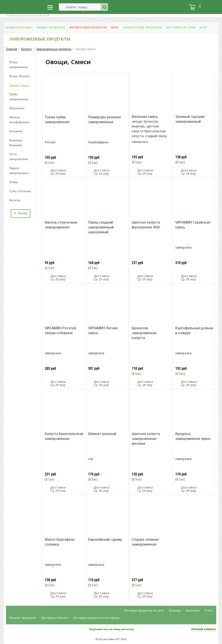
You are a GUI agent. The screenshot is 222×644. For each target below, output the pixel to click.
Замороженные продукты (54, 49)
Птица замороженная (19, 65)
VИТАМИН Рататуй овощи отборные (60, 330)
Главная (12, 49)
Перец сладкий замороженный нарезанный (101, 227)
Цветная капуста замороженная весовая (146, 439)
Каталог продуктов (23, 618)
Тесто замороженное (19, 157)
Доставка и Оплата (55, 618)
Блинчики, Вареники (16, 143)
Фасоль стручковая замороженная (61, 225)
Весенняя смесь (145, 117)
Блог (204, 27)
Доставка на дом (181, 27)
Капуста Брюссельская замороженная (64, 436)
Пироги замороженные (19, 171)
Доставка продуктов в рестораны (96, 618)
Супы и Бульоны (20, 191)
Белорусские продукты (143, 27)
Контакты (193, 610)
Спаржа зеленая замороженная (145, 542)
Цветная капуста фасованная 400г (146, 225)
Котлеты (15, 200)
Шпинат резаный (102, 434)
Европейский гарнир (105, 539)
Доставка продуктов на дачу (144, 610)
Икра (115, 27)
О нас (209, 610)
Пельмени (16, 131)
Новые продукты (51, 27)
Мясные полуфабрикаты (20, 120)
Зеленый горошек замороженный (190, 119)
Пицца (14, 182)
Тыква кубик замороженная (57, 119)
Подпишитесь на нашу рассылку (111, 629)
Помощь (175, 610)
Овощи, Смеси (19, 85)
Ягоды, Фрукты (19, 76)
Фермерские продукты (88, 27)
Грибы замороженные (19, 97)
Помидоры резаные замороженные (104, 119)
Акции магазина (19, 27)
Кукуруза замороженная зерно (193, 436)
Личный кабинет (204, 629)
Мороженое (17, 108)
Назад (21, 213)
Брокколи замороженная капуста (144, 333)
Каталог (27, 49)
